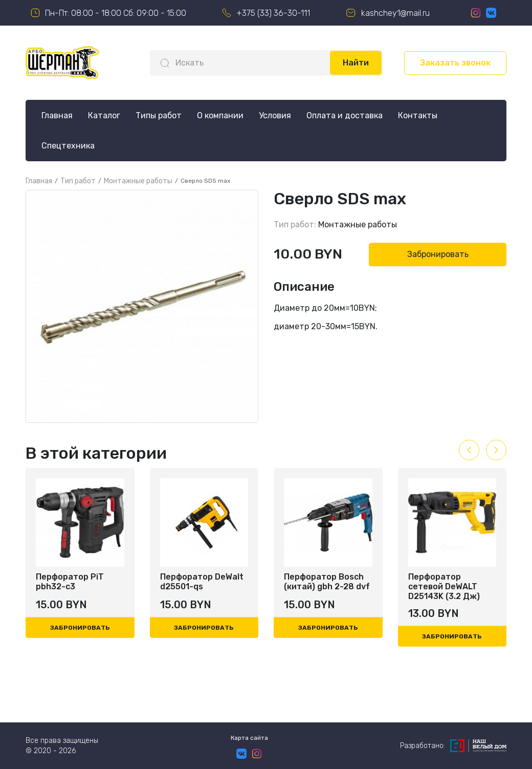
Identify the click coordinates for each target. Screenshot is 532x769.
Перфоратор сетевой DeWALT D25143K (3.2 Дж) (444, 586)
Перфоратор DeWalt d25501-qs (202, 582)
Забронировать (438, 254)
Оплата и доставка (345, 115)
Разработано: (453, 746)
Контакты (418, 115)
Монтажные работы (358, 225)
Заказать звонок (455, 63)
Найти (356, 63)
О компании (220, 115)
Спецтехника (68, 146)
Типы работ (159, 115)
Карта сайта (249, 738)
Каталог (104, 115)
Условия (275, 115)
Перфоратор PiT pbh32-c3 (70, 582)
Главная (57, 115)
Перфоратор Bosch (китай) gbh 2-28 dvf (327, 582)
